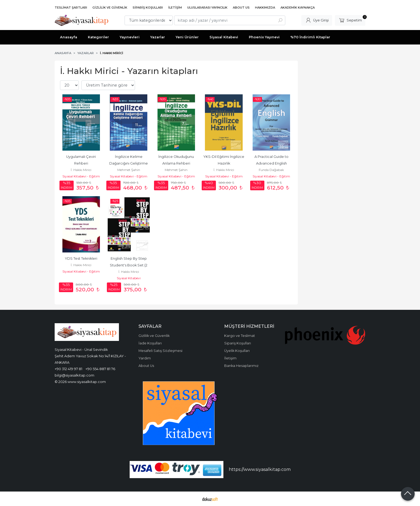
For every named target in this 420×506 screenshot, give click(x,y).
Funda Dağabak (271, 170)
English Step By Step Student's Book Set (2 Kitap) (129, 265)
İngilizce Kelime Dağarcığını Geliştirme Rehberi (129, 163)
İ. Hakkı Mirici (81, 170)
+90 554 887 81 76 (100, 369)
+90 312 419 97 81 (68, 369)
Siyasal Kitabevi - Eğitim (81, 176)
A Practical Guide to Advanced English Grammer (272, 163)
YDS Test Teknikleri (81, 258)
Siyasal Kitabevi (129, 278)
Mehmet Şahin (129, 170)
